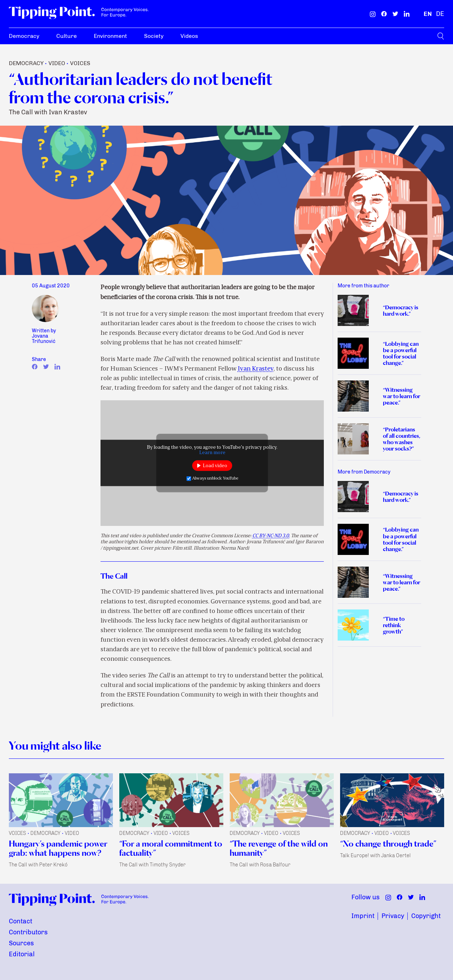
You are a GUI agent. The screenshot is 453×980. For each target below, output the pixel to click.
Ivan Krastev (256, 369)
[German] (440, 14)
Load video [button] (215, 466)
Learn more (212, 453)
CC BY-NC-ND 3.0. (271, 536)
